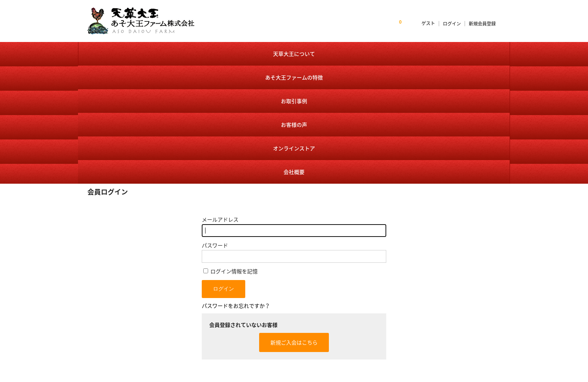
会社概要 (473, 53)
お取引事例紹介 (290, 331)
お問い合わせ (442, 295)
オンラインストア (400, 53)
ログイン (452, 24)
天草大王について (114, 53)
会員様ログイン (371, 307)
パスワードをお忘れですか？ (236, 186)
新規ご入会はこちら (294, 222)
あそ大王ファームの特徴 (185, 53)
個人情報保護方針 (447, 307)
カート (361, 319)
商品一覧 (363, 295)
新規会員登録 (482, 24)
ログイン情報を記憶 (230, 151)
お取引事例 (257, 53)
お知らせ (283, 295)
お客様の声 (329, 53)
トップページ (288, 283)
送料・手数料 (368, 343)
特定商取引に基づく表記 (380, 331)
